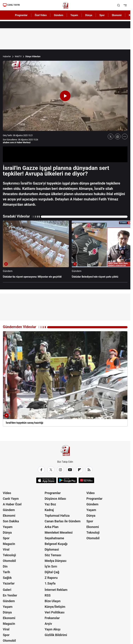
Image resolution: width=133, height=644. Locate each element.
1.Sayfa (50, 583)
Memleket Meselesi (59, 532)
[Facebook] (41, 470)
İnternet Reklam (56, 590)
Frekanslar (52, 618)
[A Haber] (65, 5)
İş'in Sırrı (51, 566)
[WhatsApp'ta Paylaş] (118, 136)
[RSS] (89, 470)
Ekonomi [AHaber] (117, 15)
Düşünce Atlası (55, 499)
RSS (48, 595)
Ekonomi (9, 516)
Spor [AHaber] (102, 15)
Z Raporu (51, 578)
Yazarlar (9, 583)
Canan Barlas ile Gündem (63, 521)
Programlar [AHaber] (21, 15)
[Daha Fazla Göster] (125, 136)
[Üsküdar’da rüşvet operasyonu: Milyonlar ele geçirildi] (36, 251)
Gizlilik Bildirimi (56, 635)
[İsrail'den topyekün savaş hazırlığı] (65, 379)
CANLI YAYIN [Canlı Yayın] (11, 5)
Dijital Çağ (52, 572)
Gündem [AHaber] (59, 15)
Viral (6, 549)
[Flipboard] (79, 470)
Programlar (53, 493)
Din (5, 566)
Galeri (7, 590)
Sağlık (7, 578)
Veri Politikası (55, 612)
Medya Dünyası (56, 561)
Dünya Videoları (33, 57)
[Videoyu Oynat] (65, 96)
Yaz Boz (50, 504)
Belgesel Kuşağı (56, 544)
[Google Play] (67, 480)
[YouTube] (70, 470)
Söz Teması (53, 555)
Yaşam (8, 527)
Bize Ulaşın (53, 601)
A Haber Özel (12, 504)
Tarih (6, 572)
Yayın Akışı (53, 629)
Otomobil (9, 561)
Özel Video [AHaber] (41, 15)
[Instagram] (60, 470)
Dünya (7, 532)
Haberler (7, 57)
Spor (6, 538)
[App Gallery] (86, 480)
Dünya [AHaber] (89, 15)
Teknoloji (9, 555)
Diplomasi (52, 549)
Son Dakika (11, 521)
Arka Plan (52, 527)
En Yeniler (10, 595)
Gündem (9, 510)
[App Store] (46, 480)
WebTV (18, 57)
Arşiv (48, 624)
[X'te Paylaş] (111, 136)
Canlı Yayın (11, 499)
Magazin (9, 544)
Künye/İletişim (55, 607)
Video (7, 493)
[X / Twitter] (51, 470)
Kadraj (49, 510)
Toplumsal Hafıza (57, 516)
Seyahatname (54, 538)
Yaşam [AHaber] (74, 15)
